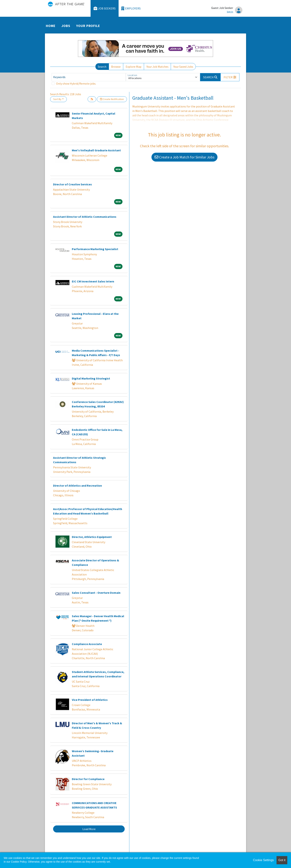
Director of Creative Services (72, 184)
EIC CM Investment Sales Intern (93, 281)
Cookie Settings (263, 860)
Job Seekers (105, 8)
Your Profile (88, 26)
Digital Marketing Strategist (91, 378)
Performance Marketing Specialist (95, 249)
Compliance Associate (87, 644)
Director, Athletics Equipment (92, 537)
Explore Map (134, 67)
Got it (282, 860)
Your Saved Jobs (183, 67)
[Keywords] (89, 77)
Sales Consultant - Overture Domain (96, 593)
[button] (230, 77)
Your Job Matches (157, 67)
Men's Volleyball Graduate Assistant (96, 150)
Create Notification (112, 99)
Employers (131, 8)
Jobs (66, 26)
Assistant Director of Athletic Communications (85, 217)
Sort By (57, 99)
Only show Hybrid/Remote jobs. (76, 83)
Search (102, 67)
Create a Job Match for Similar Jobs (184, 157)
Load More (89, 829)
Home (51, 26)
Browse (116, 67)
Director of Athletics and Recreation (77, 486)
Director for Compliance (88, 779)
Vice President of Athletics (90, 700)
